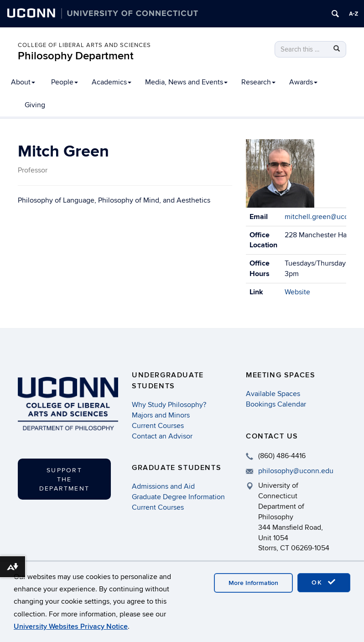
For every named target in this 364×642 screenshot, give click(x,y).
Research (258, 82)
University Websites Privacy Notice (71, 626)
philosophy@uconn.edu (296, 471)
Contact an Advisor (162, 436)
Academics (112, 82)
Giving (35, 105)
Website (297, 292)
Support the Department (64, 479)
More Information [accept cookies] (253, 583)
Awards (303, 82)
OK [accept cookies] (324, 582)
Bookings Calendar (276, 404)
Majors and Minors (161, 415)
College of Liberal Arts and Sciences (84, 45)
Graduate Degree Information (178, 497)
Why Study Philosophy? (169, 405)
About (23, 82)
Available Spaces (273, 394)
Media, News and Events (186, 82)
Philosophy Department (76, 56)
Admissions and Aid (163, 486)
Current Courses (158, 426)
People (65, 82)
